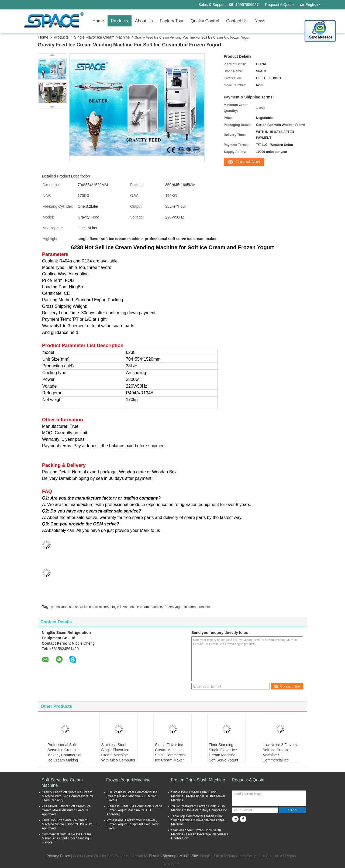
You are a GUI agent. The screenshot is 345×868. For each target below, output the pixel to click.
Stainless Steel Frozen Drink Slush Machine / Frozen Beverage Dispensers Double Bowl (200, 834)
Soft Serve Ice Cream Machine (62, 783)
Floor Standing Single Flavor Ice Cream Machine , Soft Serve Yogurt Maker (224, 755)
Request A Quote (279, 5)
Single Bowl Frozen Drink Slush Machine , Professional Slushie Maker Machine (198, 796)
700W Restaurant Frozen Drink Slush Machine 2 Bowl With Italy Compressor (199, 808)
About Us (144, 21)
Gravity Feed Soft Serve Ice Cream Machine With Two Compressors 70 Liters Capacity (67, 796)
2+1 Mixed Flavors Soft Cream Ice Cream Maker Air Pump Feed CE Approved (66, 810)
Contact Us (237, 21)
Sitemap (169, 856)
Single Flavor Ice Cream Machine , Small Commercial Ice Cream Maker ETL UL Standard (170, 755)
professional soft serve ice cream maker (79, 607)
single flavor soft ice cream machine (136, 607)
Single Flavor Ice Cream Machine (102, 37)
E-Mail (154, 856)
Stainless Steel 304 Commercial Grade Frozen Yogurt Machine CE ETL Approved (134, 810)
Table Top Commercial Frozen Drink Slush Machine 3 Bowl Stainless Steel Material (198, 820)
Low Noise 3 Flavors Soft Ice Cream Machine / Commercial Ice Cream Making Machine (280, 758)
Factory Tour (172, 21)
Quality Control (205, 21)
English (313, 5)
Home (98, 21)
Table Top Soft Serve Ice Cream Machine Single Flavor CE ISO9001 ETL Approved (71, 824)
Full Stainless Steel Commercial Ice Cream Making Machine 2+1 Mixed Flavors (132, 796)
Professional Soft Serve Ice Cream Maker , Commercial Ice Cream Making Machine (64, 755)
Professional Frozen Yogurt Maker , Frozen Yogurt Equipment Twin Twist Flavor (133, 824)
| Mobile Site (188, 856)
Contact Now (248, 162)
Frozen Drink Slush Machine (198, 780)
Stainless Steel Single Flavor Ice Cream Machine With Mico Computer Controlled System (118, 755)
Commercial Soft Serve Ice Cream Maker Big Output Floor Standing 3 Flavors (67, 838)
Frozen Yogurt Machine (128, 780)
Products (120, 21)
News (260, 21)
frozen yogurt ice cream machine (188, 607)
